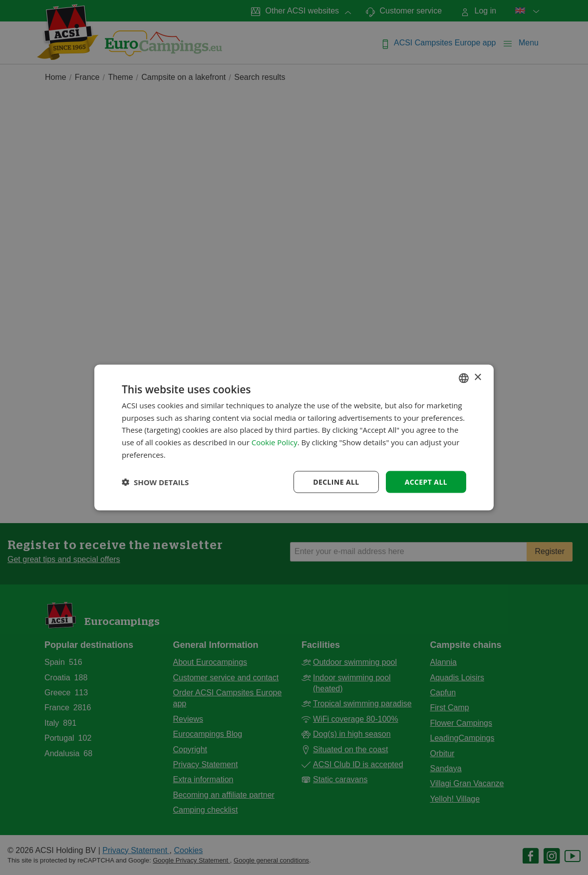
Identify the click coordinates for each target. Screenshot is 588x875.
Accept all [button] (426, 481)
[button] (155, 482)
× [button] (477, 378)
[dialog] (294, 437)
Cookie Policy (275, 442)
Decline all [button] (336, 481)
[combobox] (464, 378)
